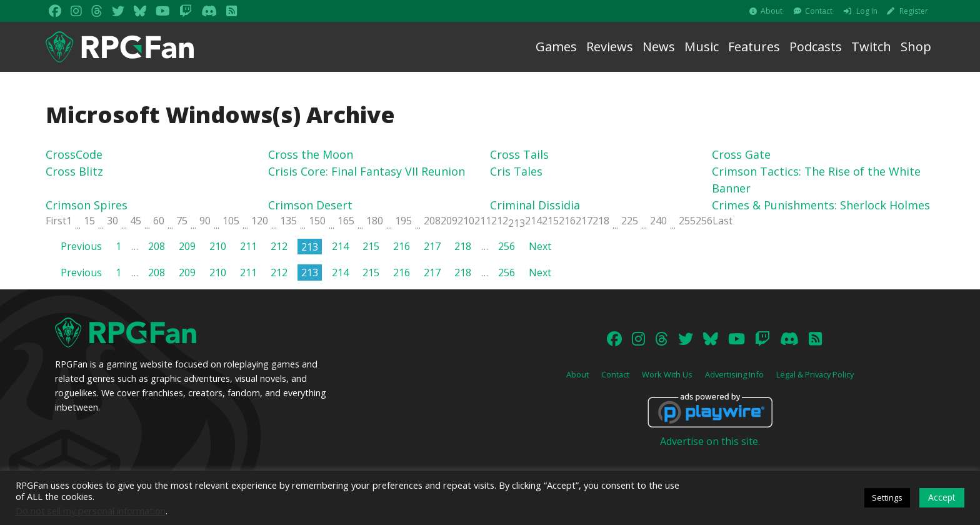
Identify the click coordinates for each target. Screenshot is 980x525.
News (659, 47)
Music (702, 47)
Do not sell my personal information (91, 511)
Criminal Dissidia (535, 205)
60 (159, 221)
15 (89, 221)
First (56, 221)
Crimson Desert (310, 205)
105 (231, 221)
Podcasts (816, 47)
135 (288, 221)
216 (567, 221)
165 (346, 221)
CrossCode (74, 154)
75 (182, 221)
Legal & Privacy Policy (815, 374)
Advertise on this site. (710, 441)
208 (432, 221)
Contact (819, 11)
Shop (916, 47)
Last (722, 221)
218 (601, 221)
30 (112, 221)
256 (704, 221)
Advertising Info (734, 374)
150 (317, 221)
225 (630, 221)
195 (403, 221)
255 (687, 221)
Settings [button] (887, 497)
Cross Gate (741, 154)
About (772, 11)
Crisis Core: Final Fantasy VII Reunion (367, 171)
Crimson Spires (87, 205)
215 (550, 221)
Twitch (871, 47)
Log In (867, 11)
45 (136, 221)
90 (205, 221)
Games (556, 47)
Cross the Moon (311, 154)
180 (375, 221)
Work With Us (667, 374)
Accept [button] (942, 497)
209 (449, 221)
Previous (81, 246)
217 (584, 221)
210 (466, 221)
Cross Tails (519, 154)
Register (914, 11)
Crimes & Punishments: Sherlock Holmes (821, 205)
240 (658, 221)
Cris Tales (516, 171)
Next (540, 246)
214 (533, 221)
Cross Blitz (74, 171)
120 (260, 221)
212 (500, 221)
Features (754, 47)
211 (483, 221)
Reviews (610, 47)
